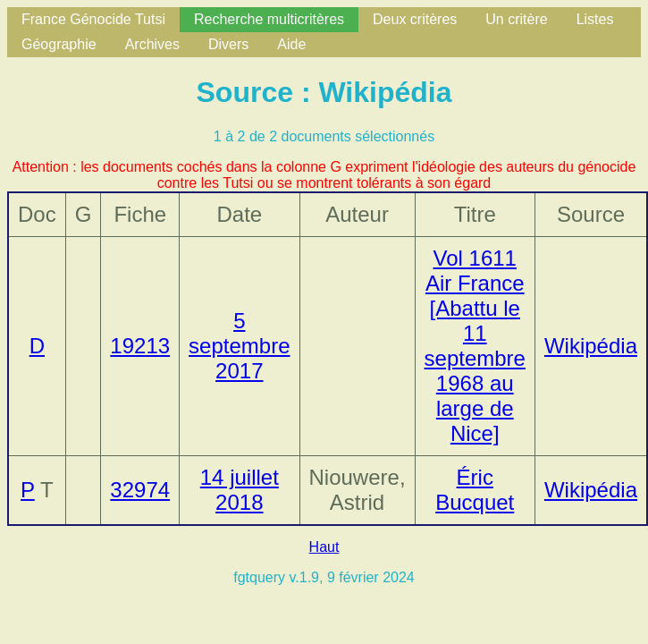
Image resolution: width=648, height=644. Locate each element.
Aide (291, 44)
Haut (324, 547)
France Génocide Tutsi (93, 19)
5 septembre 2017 (239, 346)
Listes (595, 19)
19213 (140, 346)
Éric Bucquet (475, 490)
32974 (140, 490)
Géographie (59, 44)
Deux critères (415, 19)
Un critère (516, 19)
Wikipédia (591, 346)
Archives (152, 44)
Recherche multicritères (269, 19)
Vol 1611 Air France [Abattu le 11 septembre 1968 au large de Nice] (475, 346)
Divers (228, 44)
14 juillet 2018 (240, 490)
